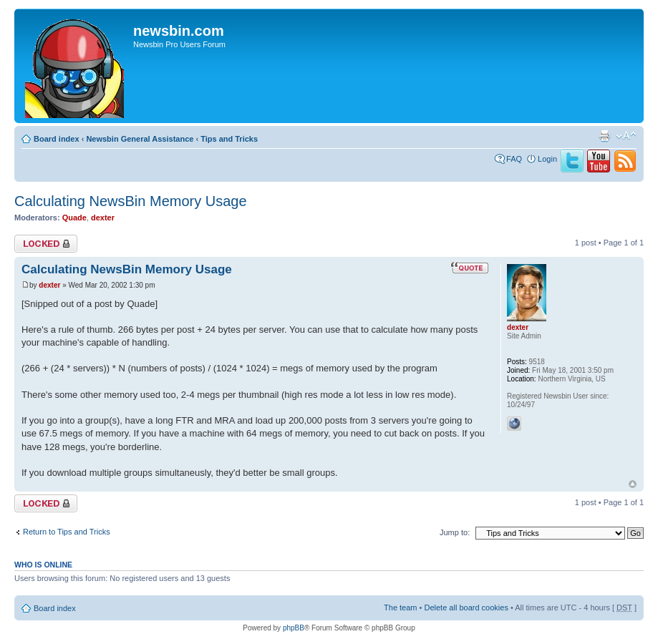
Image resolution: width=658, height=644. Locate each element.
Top (633, 484)
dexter (103, 218)
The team (400, 608)
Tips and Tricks (229, 139)
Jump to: (455, 532)
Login (547, 159)
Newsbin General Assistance (140, 139)
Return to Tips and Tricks (67, 532)
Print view (604, 136)
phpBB (294, 628)
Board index (57, 139)
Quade (74, 218)
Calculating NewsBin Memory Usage (131, 201)
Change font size (626, 136)
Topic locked (46, 244)
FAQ (514, 159)
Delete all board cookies (466, 608)
